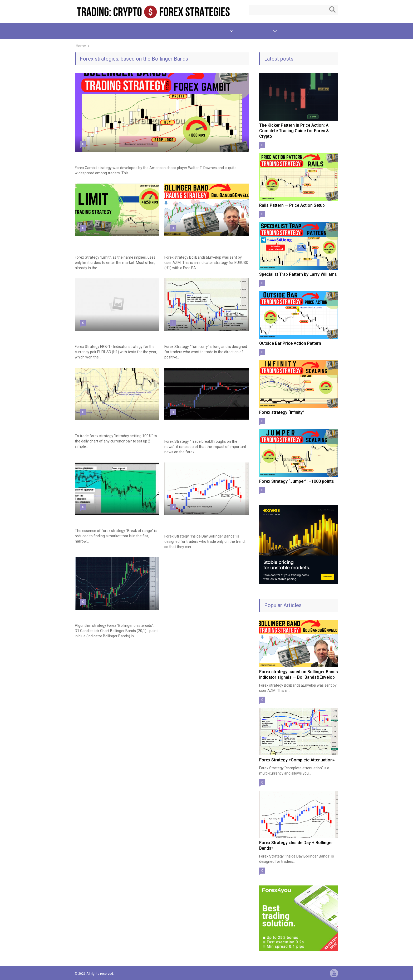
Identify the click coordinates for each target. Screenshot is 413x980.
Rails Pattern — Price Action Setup (292, 205)
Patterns (83, 31)
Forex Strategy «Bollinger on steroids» (110, 615)
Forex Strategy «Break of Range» (105, 520)
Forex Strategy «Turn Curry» (190, 336)
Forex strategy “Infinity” (282, 412)
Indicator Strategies (209, 31)
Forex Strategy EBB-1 (95, 336)
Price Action (115, 31)
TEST (173, 31)
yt (334, 973)
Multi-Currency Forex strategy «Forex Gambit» (117, 157)
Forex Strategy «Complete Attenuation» (297, 760)
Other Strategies (256, 31)
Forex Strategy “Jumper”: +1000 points (297, 481)
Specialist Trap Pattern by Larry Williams (298, 274)
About (290, 31)
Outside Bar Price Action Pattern (290, 343)
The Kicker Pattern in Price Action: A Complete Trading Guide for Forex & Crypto (294, 131)
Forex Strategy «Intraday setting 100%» (111, 425)
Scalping (147, 31)
